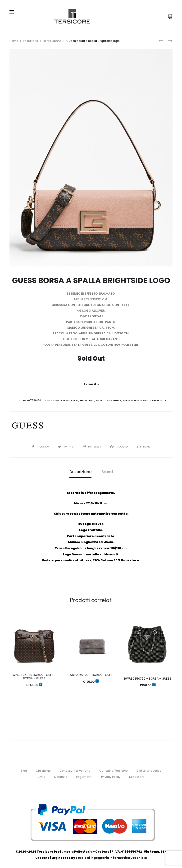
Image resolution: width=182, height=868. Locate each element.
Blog (24, 771)
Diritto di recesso (149, 771)
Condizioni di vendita (75, 771)
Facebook (41, 447)
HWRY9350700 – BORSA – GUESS (91, 675)
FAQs (42, 777)
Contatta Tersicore (114, 771)
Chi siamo (43, 771)
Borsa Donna (52, 41)
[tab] (80, 472)
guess (117, 401)
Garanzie (61, 777)
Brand (107, 472)
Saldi (99, 401)
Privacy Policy (111, 777)
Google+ (120, 447)
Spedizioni (137, 777)
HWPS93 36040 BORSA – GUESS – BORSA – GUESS (34, 676)
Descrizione (80, 472)
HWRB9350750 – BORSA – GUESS (148, 679)
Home (14, 41)
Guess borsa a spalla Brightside (144, 401)
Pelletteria (31, 41)
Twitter (67, 447)
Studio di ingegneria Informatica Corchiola (111, 858)
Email (144, 447)
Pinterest (93, 447)
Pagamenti (84, 777)
